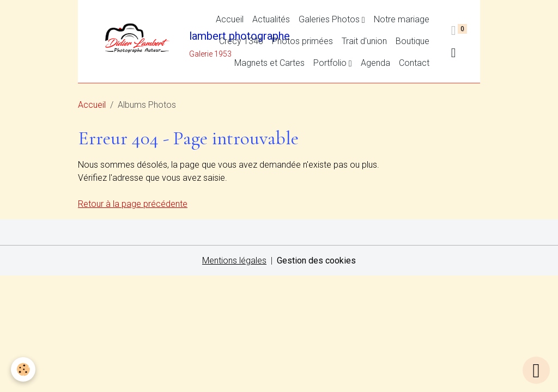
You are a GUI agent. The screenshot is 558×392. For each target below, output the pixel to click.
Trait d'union (364, 41)
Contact (414, 63)
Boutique (413, 41)
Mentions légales (234, 261)
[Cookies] (23, 369)
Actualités (271, 19)
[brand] (139, 41)
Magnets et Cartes (269, 63)
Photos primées (302, 41)
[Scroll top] (536, 370)
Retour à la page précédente (133, 204)
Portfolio (331, 63)
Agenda (375, 63)
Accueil (230, 19)
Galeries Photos (330, 19)
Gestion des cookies (316, 261)
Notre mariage (402, 19)
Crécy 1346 (241, 41)
